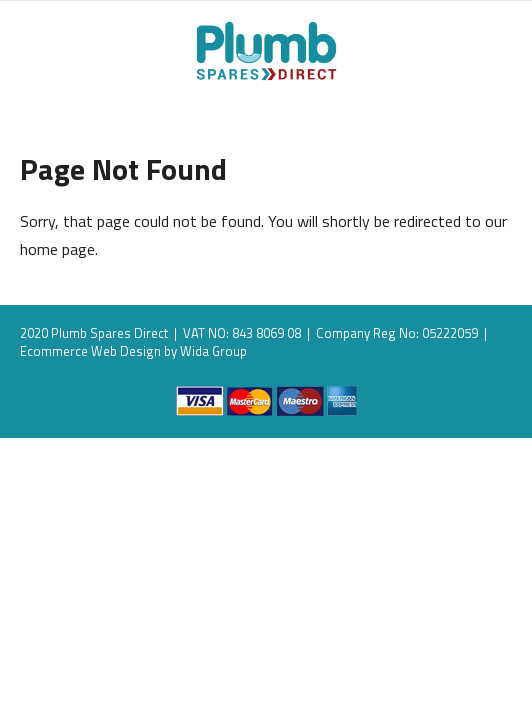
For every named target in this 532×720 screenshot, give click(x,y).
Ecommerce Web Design (90, 351)
